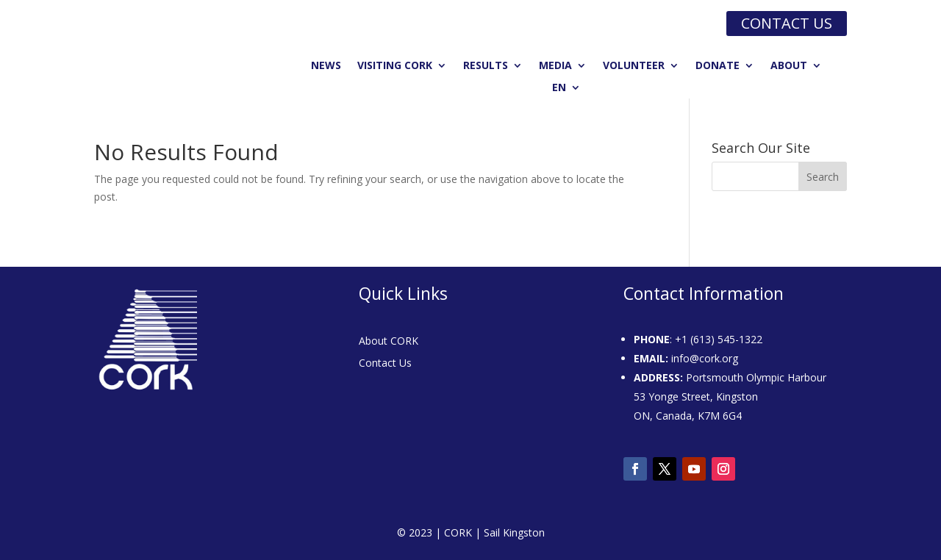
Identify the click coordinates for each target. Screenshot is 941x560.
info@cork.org (705, 358)
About (789, 66)
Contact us (787, 23)
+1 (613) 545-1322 (719, 339)
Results (486, 66)
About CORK (389, 342)
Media (555, 66)
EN (559, 88)
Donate (718, 66)
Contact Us (385, 364)
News (326, 66)
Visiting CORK (395, 66)
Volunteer (634, 66)
